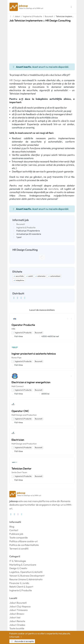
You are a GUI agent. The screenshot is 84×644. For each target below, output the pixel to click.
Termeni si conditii (19, 549)
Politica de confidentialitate (24, 545)
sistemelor (40, 276)
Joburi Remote (17, 621)
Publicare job (16, 534)
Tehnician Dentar (22, 468)
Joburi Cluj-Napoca (20, 606)
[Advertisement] (42, 41)
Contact (14, 530)
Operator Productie (23, 325)
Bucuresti (21, 224)
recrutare (53, 189)
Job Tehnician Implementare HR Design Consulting (40, 20)
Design (17, 80)
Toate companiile (19, 538)
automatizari (54, 276)
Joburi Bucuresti (18, 603)
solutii (29, 276)
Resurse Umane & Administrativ (26, 579)
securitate (19, 276)
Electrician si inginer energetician (31, 382)
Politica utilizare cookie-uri (23, 541)
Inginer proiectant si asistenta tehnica (34, 354)
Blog (12, 527)
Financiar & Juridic (19, 583)
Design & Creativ (18, 568)
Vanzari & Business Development (27, 576)
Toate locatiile (17, 628)
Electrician (18, 440)
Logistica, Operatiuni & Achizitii (26, 572)
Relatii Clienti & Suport (21, 587)
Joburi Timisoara (18, 610)
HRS (13, 329)
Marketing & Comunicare (23, 565)
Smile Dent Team (19, 472)
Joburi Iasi (15, 617)
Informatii (16, 637)
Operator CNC (20, 411)
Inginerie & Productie (26, 227)
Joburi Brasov (17, 614)
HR (11, 80)
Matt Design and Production (24, 415)
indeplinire (19, 280)
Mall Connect (18, 386)
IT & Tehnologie (18, 561)
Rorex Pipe (16, 358)
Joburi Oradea (17, 625)
